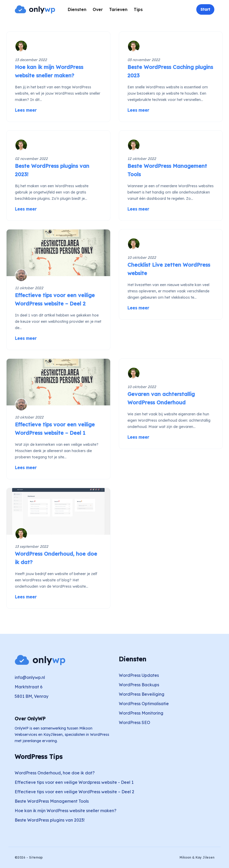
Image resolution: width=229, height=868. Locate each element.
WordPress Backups (139, 685)
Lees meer (26, 110)
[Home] (35, 9)
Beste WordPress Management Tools (52, 801)
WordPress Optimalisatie (144, 704)
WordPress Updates (139, 675)
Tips (138, 9)
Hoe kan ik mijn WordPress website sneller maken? (66, 811)
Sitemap (36, 857)
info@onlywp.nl (30, 677)
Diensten (77, 9)
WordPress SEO (135, 722)
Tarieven (118, 9)
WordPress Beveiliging (142, 694)
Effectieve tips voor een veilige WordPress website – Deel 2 (74, 792)
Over (98, 9)
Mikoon (185, 857)
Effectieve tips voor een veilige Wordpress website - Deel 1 (74, 782)
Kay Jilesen (205, 857)
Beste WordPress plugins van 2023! (50, 820)
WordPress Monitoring (141, 713)
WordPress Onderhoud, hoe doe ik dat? (55, 773)
